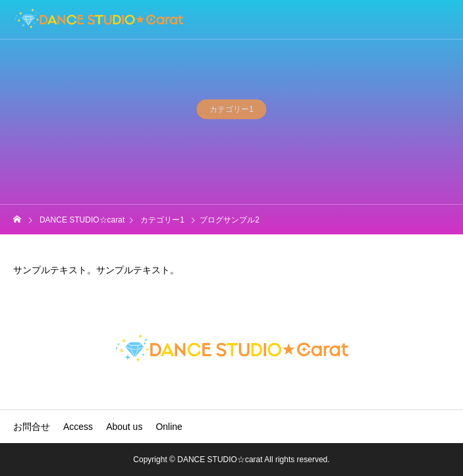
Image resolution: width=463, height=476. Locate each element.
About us (124, 427)
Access (78, 427)
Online (169, 427)
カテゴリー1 (231, 111)
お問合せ (32, 427)
